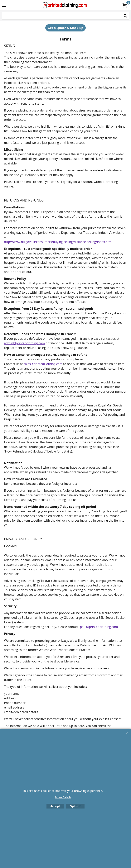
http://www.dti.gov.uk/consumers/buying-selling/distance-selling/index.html (58, 242)
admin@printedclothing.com (24, 343)
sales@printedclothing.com (43, 364)
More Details (63, 797)
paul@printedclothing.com (99, 627)
